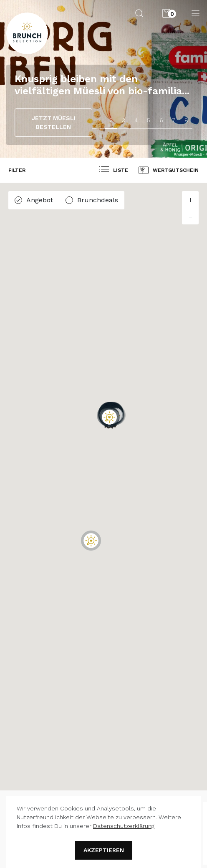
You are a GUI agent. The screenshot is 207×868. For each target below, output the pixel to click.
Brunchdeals (98, 200)
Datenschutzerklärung (124, 826)
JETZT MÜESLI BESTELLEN (54, 122)
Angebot (40, 200)
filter (17, 170)
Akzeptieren (104, 850)
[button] (91, 541)
